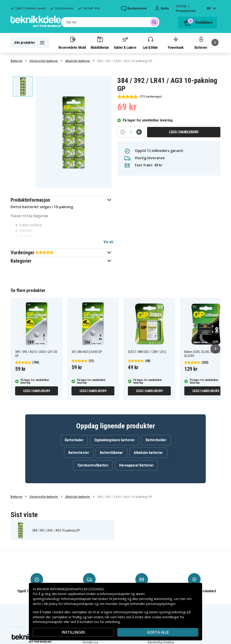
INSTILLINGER (73, 632)
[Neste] (215, 42)
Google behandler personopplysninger (147, 604)
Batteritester (79, 453)
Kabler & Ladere (125, 43)
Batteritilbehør (111, 453)
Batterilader (74, 440)
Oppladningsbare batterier (115, 440)
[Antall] (131, 132)
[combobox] (110, 22)
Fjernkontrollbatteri (93, 465)
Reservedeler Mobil (72, 43)
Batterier (201, 43)
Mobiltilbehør (100, 43)
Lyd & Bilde (150, 43)
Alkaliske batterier (77, 61)
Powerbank (176, 43)
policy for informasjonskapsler (71, 604)
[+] (139, 132)
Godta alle (158, 632)
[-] (123, 132)
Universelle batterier (44, 61)
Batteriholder (156, 440)
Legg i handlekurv (184, 132)
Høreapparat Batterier (136, 465)
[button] (62, 200)
